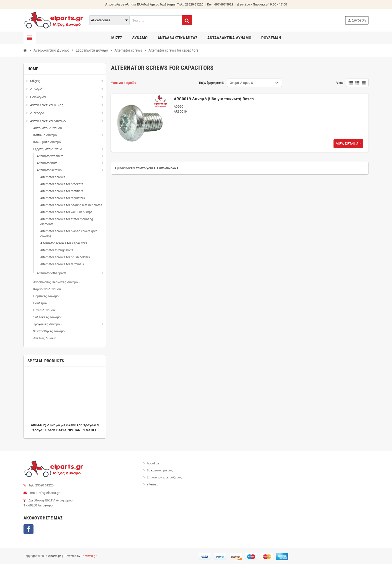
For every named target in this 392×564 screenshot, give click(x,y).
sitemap (152, 484)
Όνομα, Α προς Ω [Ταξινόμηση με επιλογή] (241, 83)
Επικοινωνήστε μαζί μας (164, 477)
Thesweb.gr (89, 556)
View (340, 83)
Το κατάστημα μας (160, 470)
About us (153, 463)
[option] (65, 403)
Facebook (28, 529)
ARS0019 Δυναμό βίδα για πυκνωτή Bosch (214, 99)
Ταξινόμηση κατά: (211, 83)
